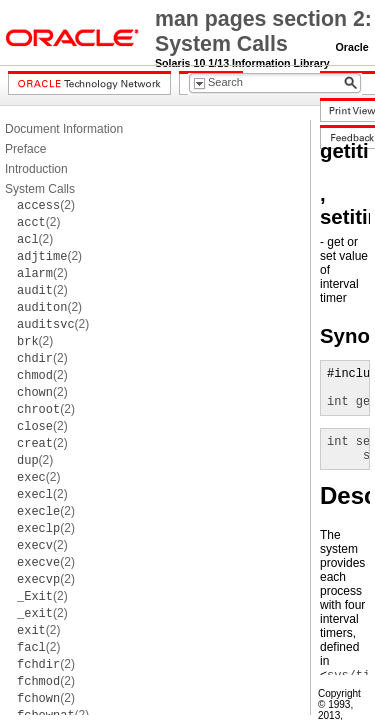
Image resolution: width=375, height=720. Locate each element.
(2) (46, 205)
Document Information (64, 129)
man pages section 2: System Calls (263, 31)
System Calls (40, 189)
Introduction (36, 169)
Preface (25, 149)
